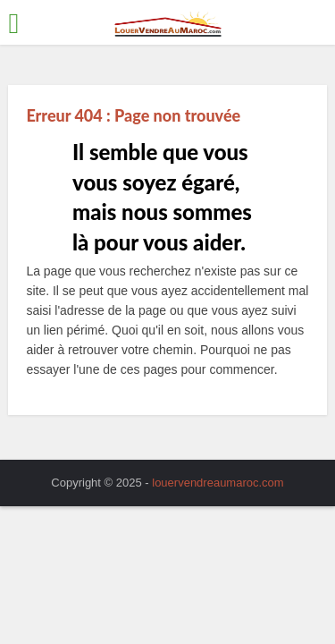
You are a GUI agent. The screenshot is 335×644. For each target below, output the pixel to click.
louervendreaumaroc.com (218, 483)
